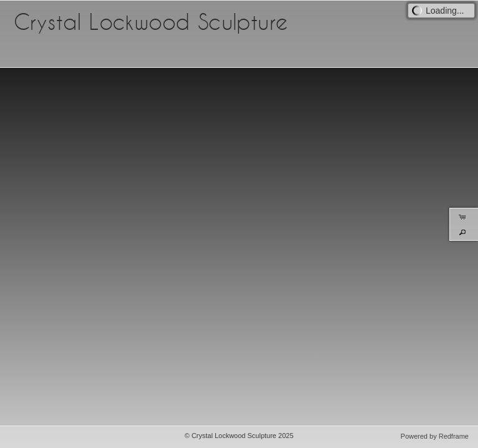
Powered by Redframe (435, 436)
